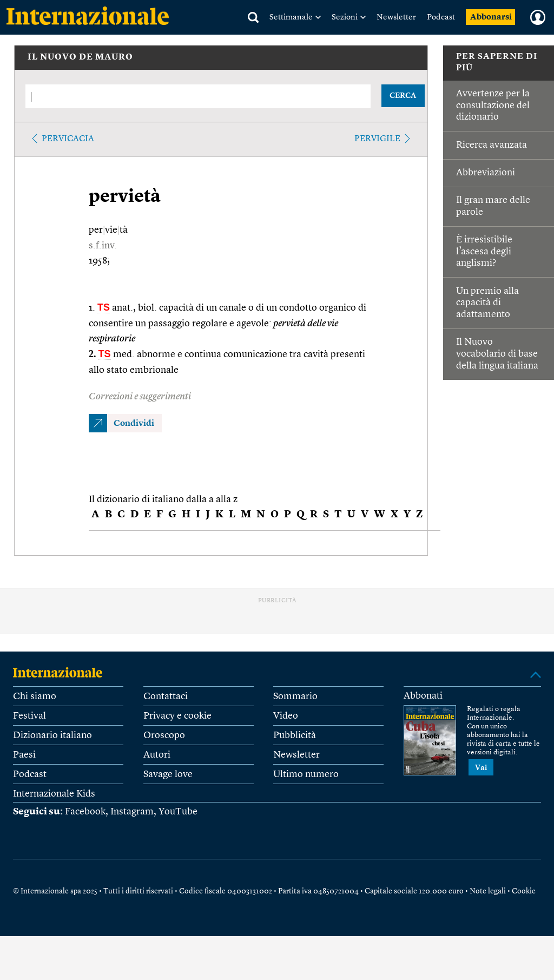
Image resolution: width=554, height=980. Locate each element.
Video (286, 716)
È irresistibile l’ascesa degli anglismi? (484, 251)
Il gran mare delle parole (493, 206)
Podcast (441, 18)
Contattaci (166, 696)
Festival (29, 716)
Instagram (132, 812)
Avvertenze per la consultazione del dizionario (493, 105)
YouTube (178, 812)
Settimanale (291, 18)
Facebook (85, 812)
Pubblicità (295, 735)
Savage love (168, 774)
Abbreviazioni (486, 173)
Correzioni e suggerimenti (140, 397)
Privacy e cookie (177, 716)
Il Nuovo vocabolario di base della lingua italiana (497, 354)
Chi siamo (35, 696)
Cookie (524, 891)
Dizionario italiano (52, 735)
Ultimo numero (306, 774)
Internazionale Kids (54, 794)
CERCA (403, 96)
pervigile (377, 139)
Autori (157, 755)
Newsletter (396, 18)
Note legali (488, 891)
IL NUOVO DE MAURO (80, 57)
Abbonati (423, 696)
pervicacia (68, 139)
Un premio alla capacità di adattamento (487, 303)
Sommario (295, 696)
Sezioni (345, 18)
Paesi (24, 755)
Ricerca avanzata (492, 145)
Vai (481, 768)
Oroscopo (164, 735)
